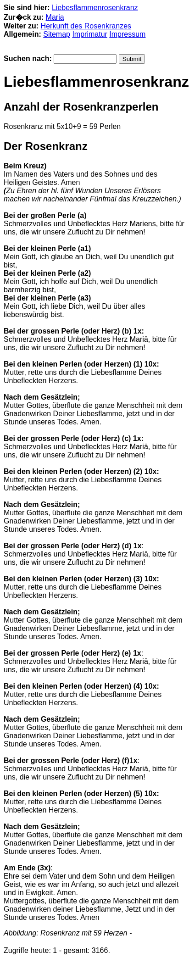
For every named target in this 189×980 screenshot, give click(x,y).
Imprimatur (89, 34)
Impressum (127, 34)
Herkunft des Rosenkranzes (86, 26)
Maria (55, 17)
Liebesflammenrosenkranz (95, 8)
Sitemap (57, 34)
